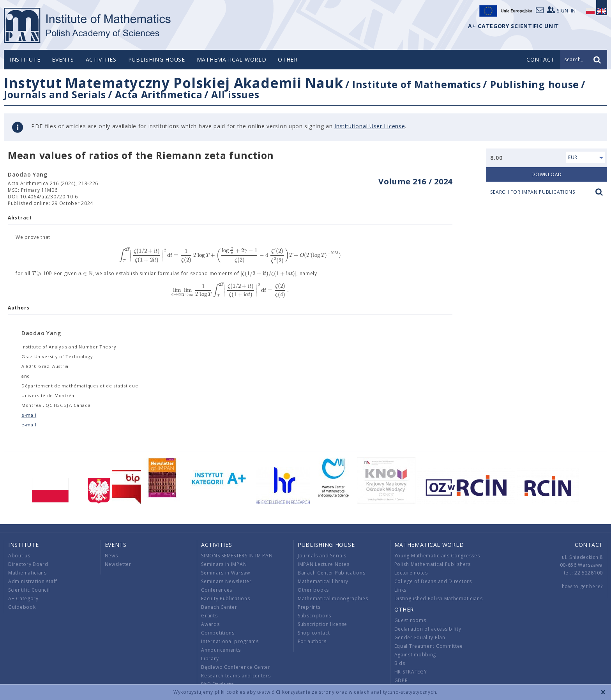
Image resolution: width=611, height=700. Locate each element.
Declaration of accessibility (428, 629)
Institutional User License (370, 126)
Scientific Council (29, 590)
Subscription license (322, 624)
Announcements (221, 650)
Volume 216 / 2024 (415, 181)
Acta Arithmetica (159, 94)
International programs (230, 641)
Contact (589, 545)
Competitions (218, 633)
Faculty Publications (225, 598)
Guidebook (22, 607)
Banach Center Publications (331, 573)
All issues (235, 94)
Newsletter (118, 564)
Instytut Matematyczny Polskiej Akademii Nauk (174, 83)
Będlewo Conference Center (236, 667)
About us (19, 556)
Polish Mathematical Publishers (433, 564)
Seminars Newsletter (226, 581)
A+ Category (23, 598)
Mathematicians (27, 573)
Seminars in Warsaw (226, 573)
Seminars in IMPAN (224, 564)
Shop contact (314, 633)
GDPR (401, 680)
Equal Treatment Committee (429, 646)
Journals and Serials (55, 94)
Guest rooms (410, 620)
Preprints (309, 607)
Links (401, 590)
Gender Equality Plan (420, 637)
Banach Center (219, 607)
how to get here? (582, 586)
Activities (101, 59)
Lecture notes (411, 573)
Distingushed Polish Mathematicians (439, 598)
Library (210, 658)
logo (88, 25)
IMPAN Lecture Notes (323, 564)
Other (288, 59)
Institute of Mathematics (417, 84)
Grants (209, 616)
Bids (400, 663)
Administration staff (33, 581)
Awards (210, 624)
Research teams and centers (236, 676)
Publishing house (157, 59)
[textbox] (230, 255)
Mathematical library (323, 581)
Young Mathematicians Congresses (437, 556)
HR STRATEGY (411, 672)
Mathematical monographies (333, 598)
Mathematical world (232, 59)
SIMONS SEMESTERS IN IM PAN (237, 556)
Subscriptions (314, 616)
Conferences (217, 590)
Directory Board (28, 564)
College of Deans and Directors (433, 581)
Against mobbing (415, 655)
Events (63, 59)
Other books (313, 590)
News (111, 556)
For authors (312, 641)
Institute (25, 59)
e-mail (29, 415)
